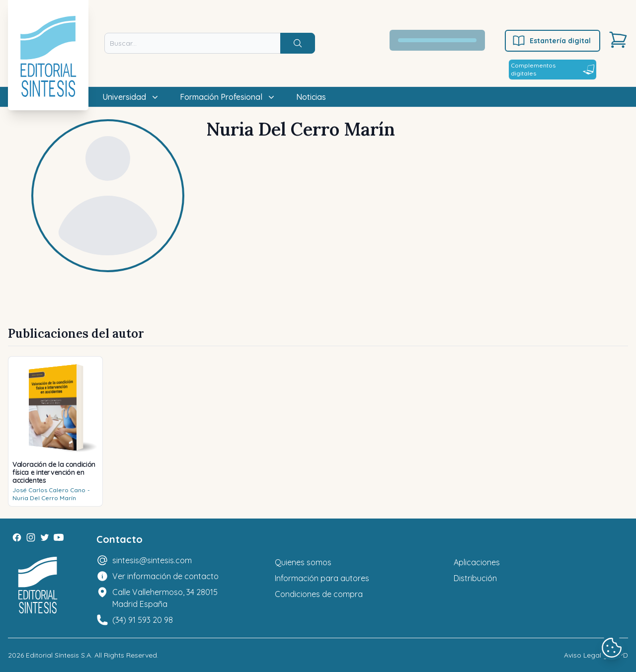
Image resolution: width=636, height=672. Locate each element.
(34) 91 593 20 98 (143, 620)
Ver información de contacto (165, 576)
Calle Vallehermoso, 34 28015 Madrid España (165, 598)
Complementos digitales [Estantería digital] (553, 69)
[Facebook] (17, 537)
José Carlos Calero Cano (49, 490)
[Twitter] (45, 537)
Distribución (475, 578)
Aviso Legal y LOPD (596, 655)
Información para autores (322, 578)
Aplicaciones (477, 562)
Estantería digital (551, 41)
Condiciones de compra (319, 594)
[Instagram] (31, 537)
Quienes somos (303, 562)
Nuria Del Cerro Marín (44, 498)
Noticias (311, 97)
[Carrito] (618, 40)
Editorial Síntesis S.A (58, 655)
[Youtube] (59, 537)
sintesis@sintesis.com (152, 560)
